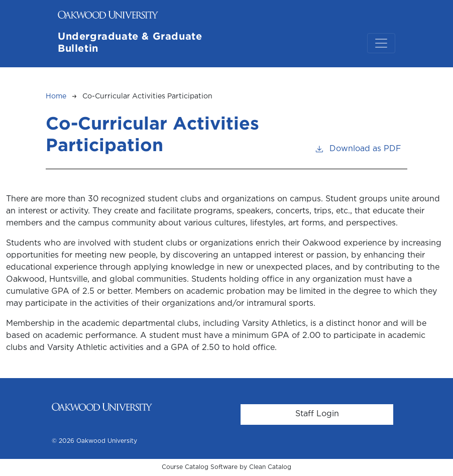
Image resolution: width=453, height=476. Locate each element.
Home (56, 96)
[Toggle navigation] (381, 43)
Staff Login (317, 414)
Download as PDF (358, 148)
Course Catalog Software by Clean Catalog (226, 467)
